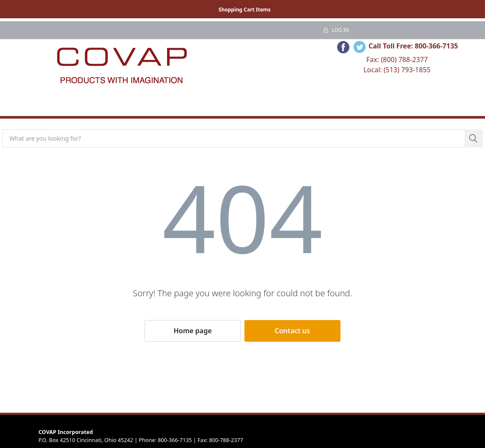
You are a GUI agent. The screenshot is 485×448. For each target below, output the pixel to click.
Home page (193, 331)
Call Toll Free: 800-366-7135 (413, 46)
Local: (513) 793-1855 (397, 70)
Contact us (292, 331)
